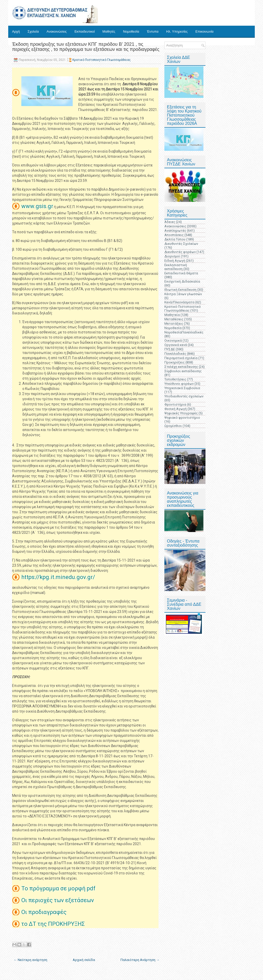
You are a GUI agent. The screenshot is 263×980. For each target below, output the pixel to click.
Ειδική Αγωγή (175, 261)
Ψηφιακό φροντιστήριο (182, 418)
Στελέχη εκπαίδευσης (181, 367)
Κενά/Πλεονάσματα (179, 302)
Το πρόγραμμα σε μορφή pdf (59, 888)
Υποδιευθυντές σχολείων (184, 396)
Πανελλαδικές (175, 354)
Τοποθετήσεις (175, 379)
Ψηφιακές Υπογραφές (181, 413)
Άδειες (170, 222)
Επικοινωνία (205, 31)
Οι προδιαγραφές (45, 912)
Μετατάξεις (174, 324)
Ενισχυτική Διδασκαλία (182, 281)
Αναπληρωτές (175, 231)
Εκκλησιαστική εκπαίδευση (176, 267)
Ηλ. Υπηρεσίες (177, 31)
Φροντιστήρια (175, 404)
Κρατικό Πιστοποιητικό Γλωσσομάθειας (102, 60)
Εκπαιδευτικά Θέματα (181, 273)
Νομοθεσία (131, 31)
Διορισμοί (172, 256)
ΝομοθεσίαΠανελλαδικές (184, 332)
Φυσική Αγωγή (176, 409)
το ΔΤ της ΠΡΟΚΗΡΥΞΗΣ (54, 924)
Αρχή (16, 31)
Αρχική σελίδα (84, 960)
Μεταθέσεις (174, 319)
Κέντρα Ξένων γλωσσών (183, 294)
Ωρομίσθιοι (173, 426)
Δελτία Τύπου (175, 239)
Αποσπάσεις (174, 235)
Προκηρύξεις (175, 362)
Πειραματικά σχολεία (181, 358)
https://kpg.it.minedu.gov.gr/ (58, 577)
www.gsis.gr (37, 206)
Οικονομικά (173, 340)
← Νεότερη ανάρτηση (30, 960)
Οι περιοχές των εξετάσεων (58, 900)
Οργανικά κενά (176, 345)
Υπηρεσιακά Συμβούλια (182, 388)
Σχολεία (33, 31)
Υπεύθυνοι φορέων (179, 384)
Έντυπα (153, 31)
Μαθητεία (172, 315)
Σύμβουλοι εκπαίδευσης (183, 371)
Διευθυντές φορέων (180, 252)
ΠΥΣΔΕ (170, 349)
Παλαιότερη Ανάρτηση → (140, 960)
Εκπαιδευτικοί (85, 31)
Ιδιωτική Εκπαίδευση (180, 290)
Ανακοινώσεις (57, 31)
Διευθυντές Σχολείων (181, 244)
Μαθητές (109, 31)
